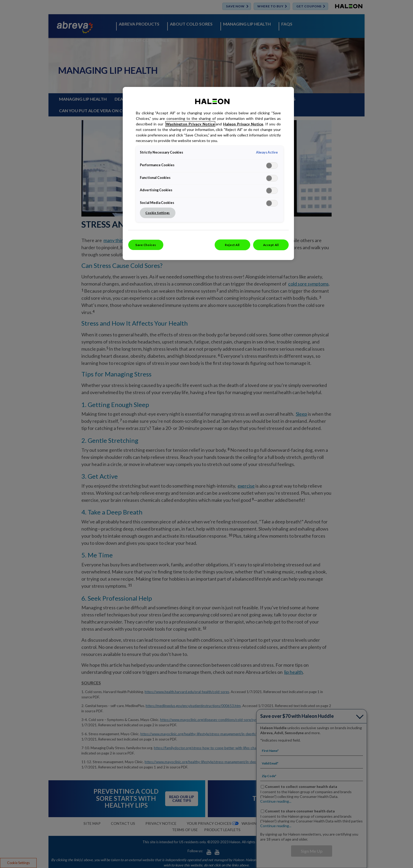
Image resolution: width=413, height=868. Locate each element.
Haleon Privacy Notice (243, 124)
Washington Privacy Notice (190, 124)
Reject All (232, 245)
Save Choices (146, 245)
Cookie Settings (158, 213)
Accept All (271, 245)
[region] (208, 174)
